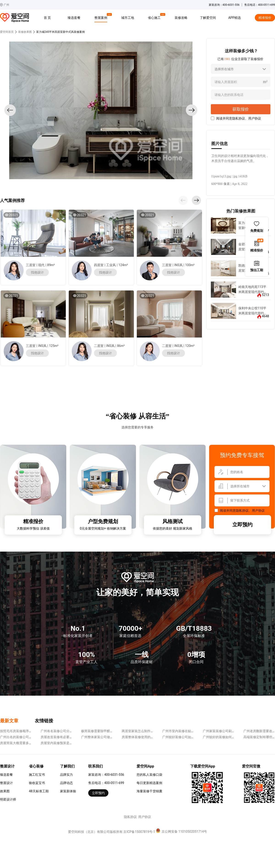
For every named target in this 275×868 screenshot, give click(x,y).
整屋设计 (6, 783)
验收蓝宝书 (37, 783)
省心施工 (155, 17)
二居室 (99, 346)
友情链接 (44, 721)
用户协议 (255, 118)
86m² (121, 346)
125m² (54, 346)
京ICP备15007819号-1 (139, 832)
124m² (123, 265)
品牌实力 (66, 775)
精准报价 (265, 18)
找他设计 (37, 272)
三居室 (31, 265)
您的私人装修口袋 (149, 775)
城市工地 (128, 18)
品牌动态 (66, 783)
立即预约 (242, 525)
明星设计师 (8, 799)
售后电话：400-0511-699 (106, 783)
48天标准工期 (39, 791)
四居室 (99, 265)
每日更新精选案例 (149, 783)
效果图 (5, 791)
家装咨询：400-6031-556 (106, 775)
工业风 (111, 265)
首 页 (47, 18)
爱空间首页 (7, 32)
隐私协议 (239, 118)
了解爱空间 (208, 18)
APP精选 (235, 18)
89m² (51, 265)
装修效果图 (25, 32)
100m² (190, 265)
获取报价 (241, 109)
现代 (41, 265)
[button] (183, 200)
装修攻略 (181, 18)
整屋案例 (102, 17)
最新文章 (9, 721)
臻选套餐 (74, 18)
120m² (190, 346)
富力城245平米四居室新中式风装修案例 (60, 32)
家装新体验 (68, 791)
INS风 (178, 265)
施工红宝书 (37, 775)
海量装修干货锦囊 (149, 791)
